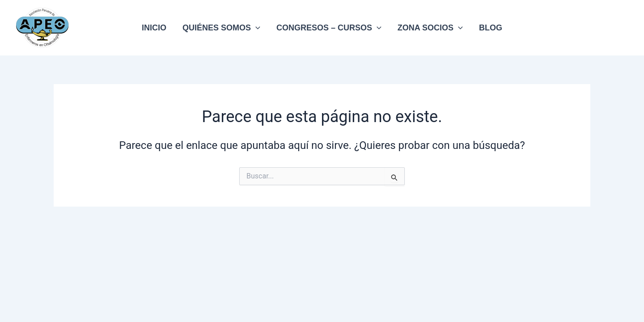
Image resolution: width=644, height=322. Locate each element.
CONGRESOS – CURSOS (329, 28)
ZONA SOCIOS (430, 28)
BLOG (491, 28)
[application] (256, 28)
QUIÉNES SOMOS (221, 28)
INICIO (154, 28)
